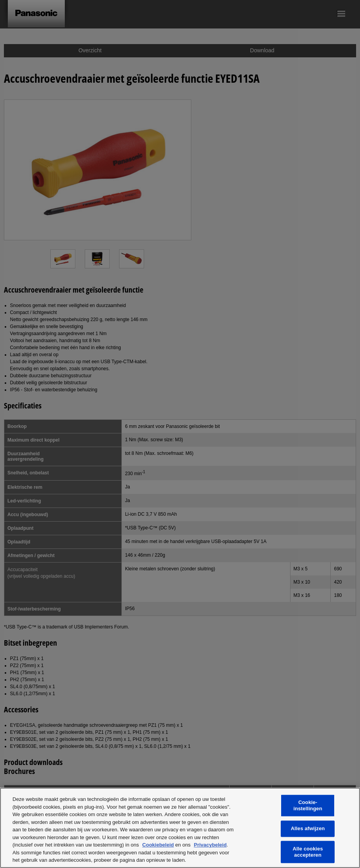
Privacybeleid (210, 845)
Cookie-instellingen (308, 806)
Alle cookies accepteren (308, 852)
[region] (180, 828)
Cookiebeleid (158, 845)
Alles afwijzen (308, 829)
